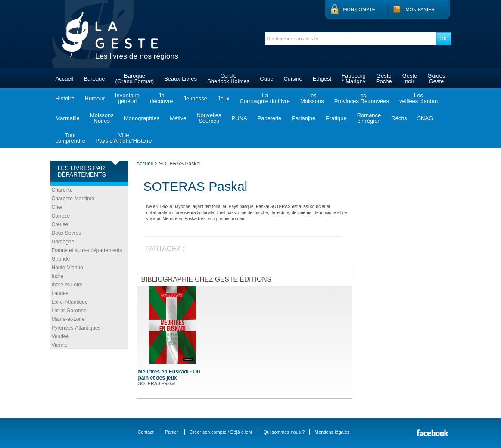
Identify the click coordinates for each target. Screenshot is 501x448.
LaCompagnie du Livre (265, 98)
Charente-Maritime (73, 199)
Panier (172, 432)
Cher (57, 207)
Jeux (223, 98)
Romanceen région (369, 118)
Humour (95, 98)
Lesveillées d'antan (419, 98)
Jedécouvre (161, 98)
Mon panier (420, 9)
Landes (60, 293)
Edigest (322, 79)
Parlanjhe (303, 118)
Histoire (65, 98)
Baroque (94, 79)
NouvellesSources (209, 118)
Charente (62, 190)
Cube (266, 79)
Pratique (336, 118)
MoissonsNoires (102, 118)
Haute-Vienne (67, 268)
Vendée (61, 336)
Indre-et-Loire (67, 285)
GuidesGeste (436, 78)
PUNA (240, 118)
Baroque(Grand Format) (135, 78)
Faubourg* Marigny (354, 78)
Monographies (142, 118)
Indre (58, 276)
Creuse (60, 224)
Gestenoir (410, 78)
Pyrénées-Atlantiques (76, 328)
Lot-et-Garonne (69, 311)
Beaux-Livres (180, 79)
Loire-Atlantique (70, 302)
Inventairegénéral (127, 98)
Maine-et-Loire (68, 319)
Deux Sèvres (67, 233)
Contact (146, 432)
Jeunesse (195, 98)
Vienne (60, 345)
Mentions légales (332, 432)
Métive (178, 118)
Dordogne (63, 242)
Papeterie (270, 118)
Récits (399, 118)
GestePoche (384, 78)
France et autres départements (87, 250)
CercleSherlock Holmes (228, 78)
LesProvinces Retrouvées (362, 98)
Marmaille (68, 118)
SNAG (425, 118)
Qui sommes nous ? (284, 432)
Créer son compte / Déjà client (221, 432)
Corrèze (61, 216)
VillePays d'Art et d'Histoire (124, 138)
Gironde (61, 259)
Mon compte (359, 9)
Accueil (65, 79)
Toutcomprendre (70, 138)
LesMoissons (312, 98)
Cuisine (293, 79)
